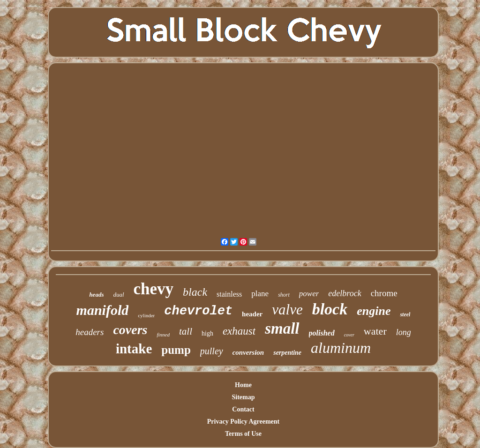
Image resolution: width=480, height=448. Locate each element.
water (375, 331)
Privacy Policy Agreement (243, 422)
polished (322, 333)
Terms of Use (243, 434)
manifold (103, 310)
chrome (384, 293)
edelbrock (345, 293)
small (282, 329)
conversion (248, 352)
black (195, 292)
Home (243, 385)
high (207, 333)
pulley (212, 351)
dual (118, 295)
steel (405, 314)
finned (163, 335)
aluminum (341, 348)
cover (349, 335)
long (404, 332)
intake (134, 349)
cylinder (146, 315)
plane (260, 294)
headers (90, 332)
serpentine (287, 353)
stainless (229, 294)
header (252, 314)
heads (96, 295)
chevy (154, 289)
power (309, 294)
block (330, 309)
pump (176, 350)
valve (287, 310)
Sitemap (244, 397)
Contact (243, 409)
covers (130, 330)
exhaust (239, 331)
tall (186, 331)
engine (374, 311)
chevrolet (198, 311)
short (284, 295)
